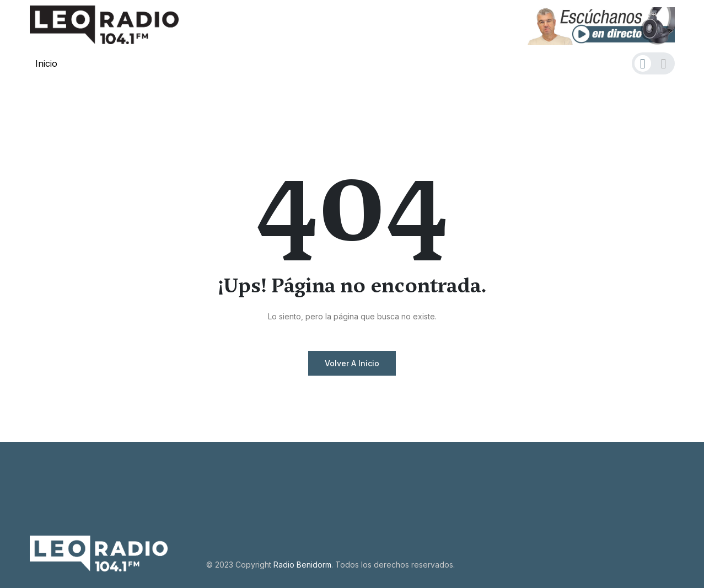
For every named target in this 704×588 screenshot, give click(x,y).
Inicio (46, 63)
